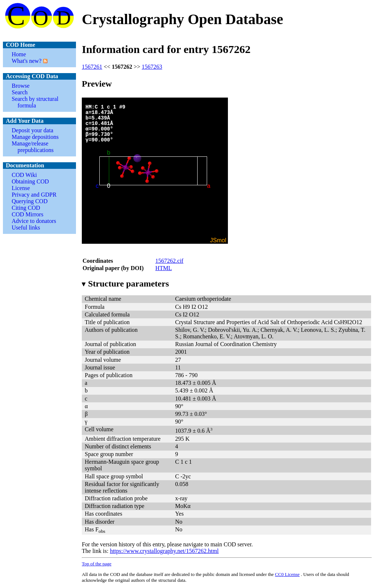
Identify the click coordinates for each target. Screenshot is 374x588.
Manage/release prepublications (33, 147)
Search (20, 92)
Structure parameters (125, 284)
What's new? (27, 61)
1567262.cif (169, 261)
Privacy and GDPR (34, 195)
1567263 (152, 67)
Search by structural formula (35, 102)
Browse (21, 86)
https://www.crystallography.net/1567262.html (164, 551)
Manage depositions (35, 137)
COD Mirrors (28, 214)
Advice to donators (34, 221)
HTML (163, 268)
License (21, 188)
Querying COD (30, 201)
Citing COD (26, 208)
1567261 (92, 67)
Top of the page (97, 564)
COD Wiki (24, 175)
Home (19, 54)
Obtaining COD (30, 181)
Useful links (26, 227)
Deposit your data (33, 130)
